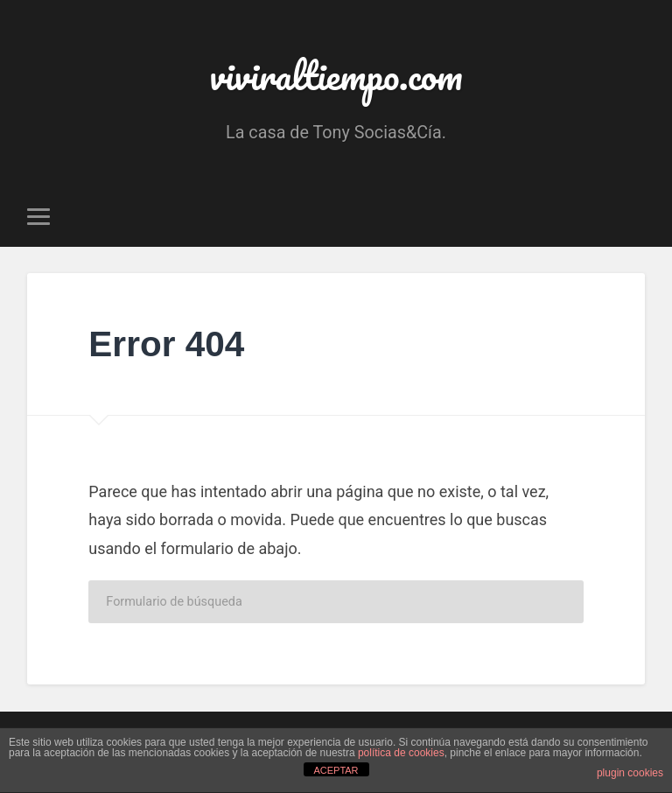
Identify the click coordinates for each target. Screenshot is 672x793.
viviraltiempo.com (336, 75)
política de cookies (401, 753)
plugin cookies (630, 773)
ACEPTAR (336, 770)
